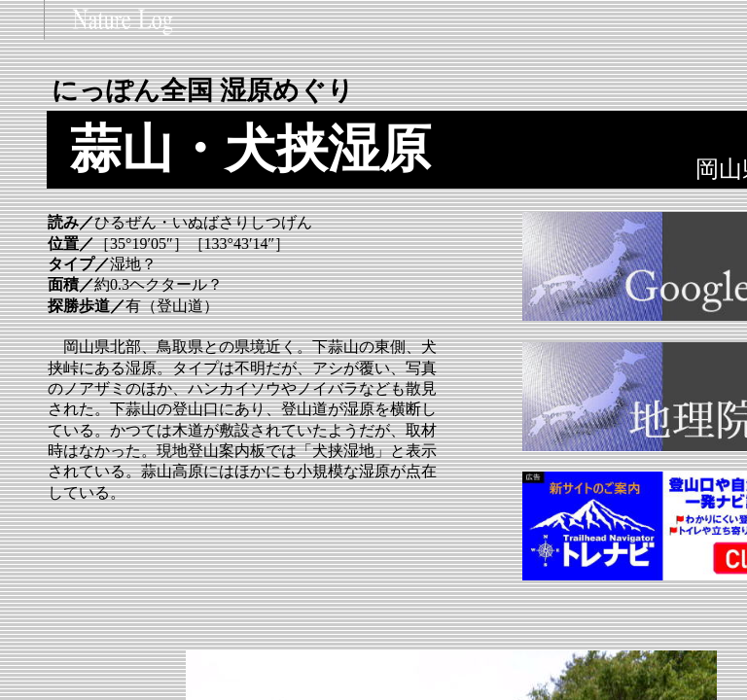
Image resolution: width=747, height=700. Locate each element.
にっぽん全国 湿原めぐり (203, 90)
